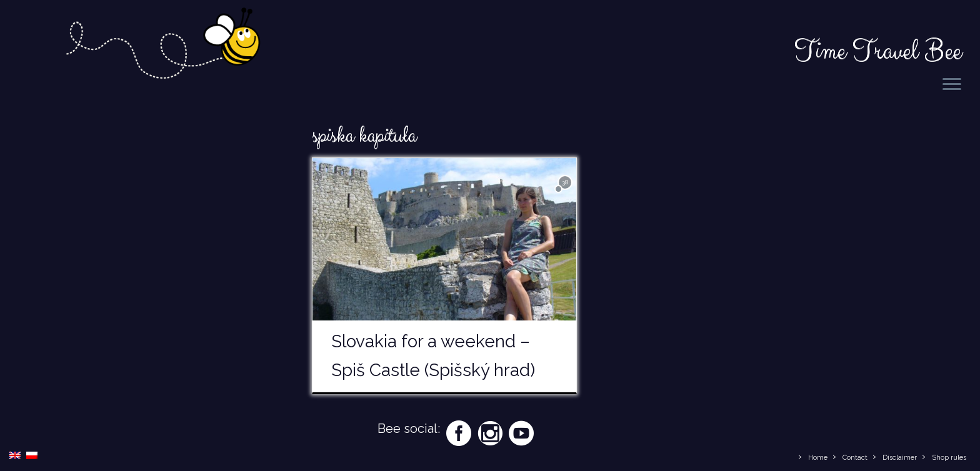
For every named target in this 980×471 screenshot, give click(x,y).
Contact (855, 458)
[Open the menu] (952, 85)
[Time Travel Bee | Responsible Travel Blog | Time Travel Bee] (162, 52)
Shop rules (949, 458)
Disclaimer (900, 458)
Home (818, 458)
